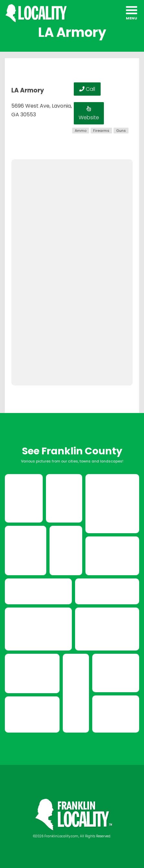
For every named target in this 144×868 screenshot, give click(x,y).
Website (89, 114)
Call (87, 89)
